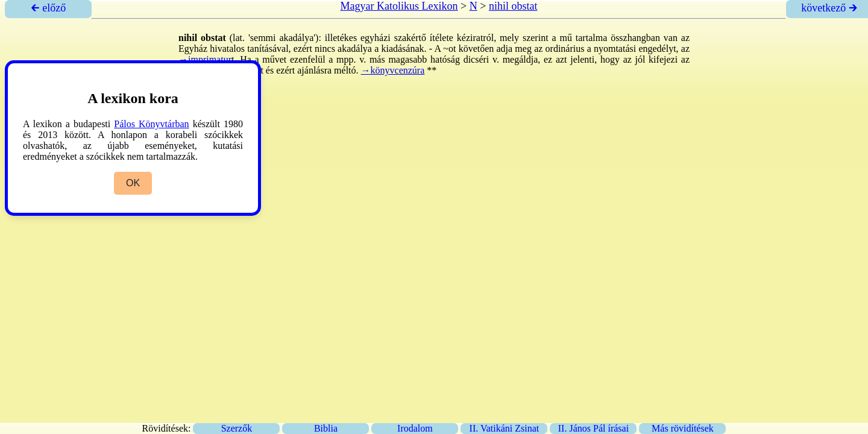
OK (133, 183)
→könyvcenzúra (393, 70)
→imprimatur (205, 59)
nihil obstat (513, 6)
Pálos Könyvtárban (151, 124)
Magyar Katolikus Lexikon (399, 6)
